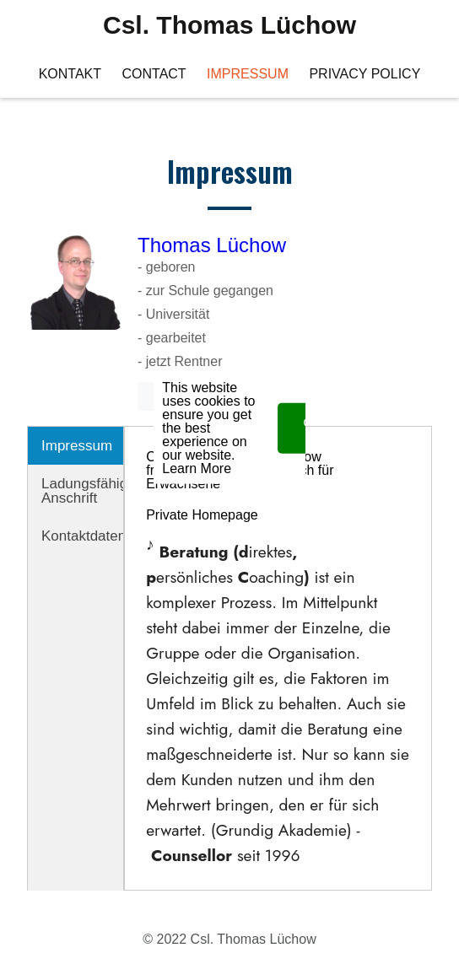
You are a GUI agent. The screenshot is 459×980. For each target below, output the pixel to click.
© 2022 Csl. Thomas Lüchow (229, 939)
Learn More (197, 439)
